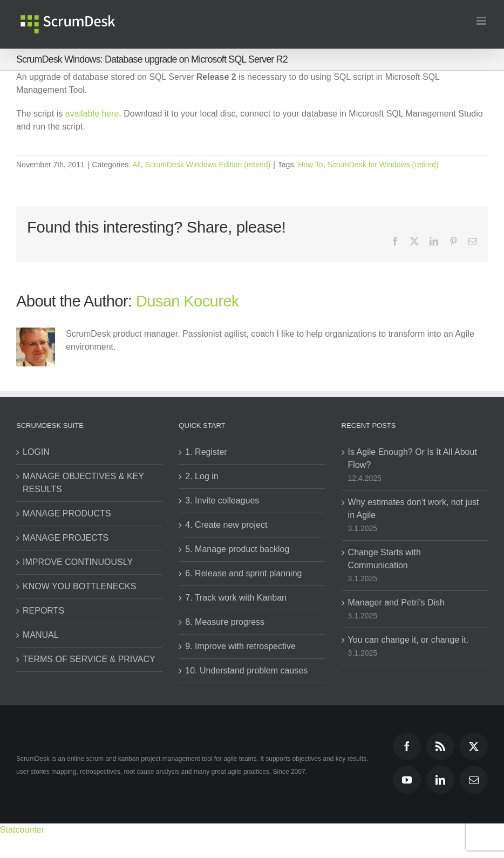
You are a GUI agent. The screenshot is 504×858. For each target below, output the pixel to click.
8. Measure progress (225, 622)
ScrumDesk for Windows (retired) (383, 165)
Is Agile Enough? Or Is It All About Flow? (413, 458)
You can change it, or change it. (408, 640)
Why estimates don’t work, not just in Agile (414, 509)
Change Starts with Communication (384, 559)
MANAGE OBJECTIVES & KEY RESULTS (83, 483)
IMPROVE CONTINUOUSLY (78, 562)
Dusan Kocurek (188, 301)
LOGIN (36, 452)
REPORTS (43, 611)
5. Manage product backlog (237, 549)
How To (310, 165)
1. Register (206, 452)
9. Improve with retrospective (240, 646)
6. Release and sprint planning (243, 573)
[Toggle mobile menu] (482, 21)
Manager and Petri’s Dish (396, 602)
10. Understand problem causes (246, 670)
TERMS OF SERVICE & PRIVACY (89, 659)
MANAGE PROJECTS (66, 538)
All (137, 165)
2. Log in (202, 476)
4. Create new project (226, 525)
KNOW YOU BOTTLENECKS (79, 586)
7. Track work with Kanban (236, 598)
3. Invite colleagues (222, 500)
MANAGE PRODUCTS (67, 513)
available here (92, 114)
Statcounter (22, 830)
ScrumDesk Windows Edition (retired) (208, 165)
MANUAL (41, 635)
